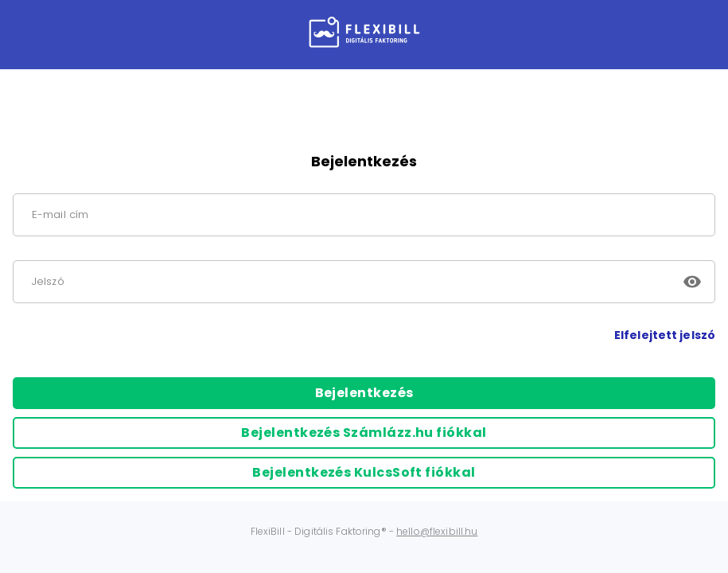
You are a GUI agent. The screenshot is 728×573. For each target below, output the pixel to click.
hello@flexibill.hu (437, 531)
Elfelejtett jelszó (665, 335)
